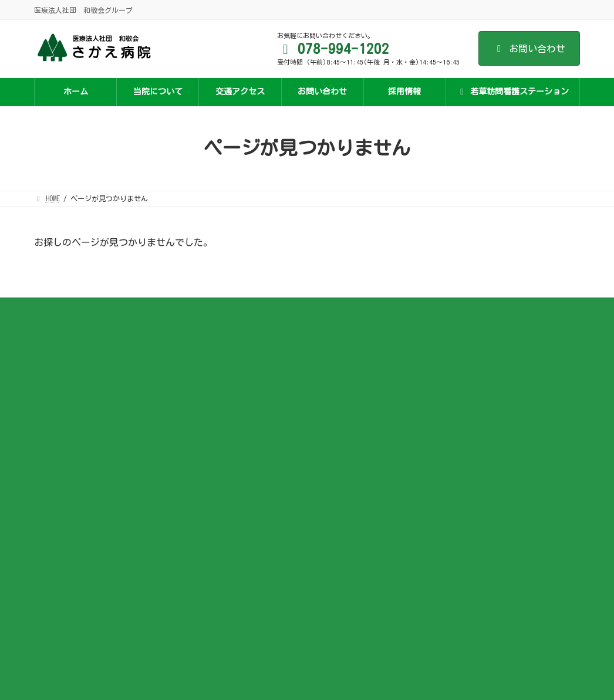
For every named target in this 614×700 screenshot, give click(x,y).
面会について (250, 423)
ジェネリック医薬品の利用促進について (292, 475)
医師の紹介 (247, 370)
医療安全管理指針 (257, 458)
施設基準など (250, 353)
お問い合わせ (529, 49)
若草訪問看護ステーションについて (473, 353)
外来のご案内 (250, 388)
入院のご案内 (250, 405)
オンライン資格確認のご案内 (275, 440)
